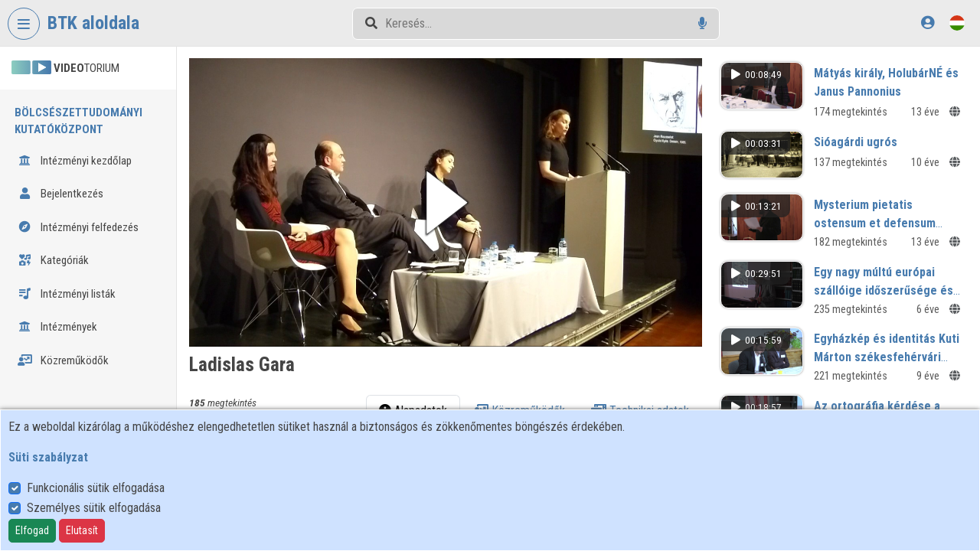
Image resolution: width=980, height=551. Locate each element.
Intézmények (57, 327)
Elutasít (82, 530)
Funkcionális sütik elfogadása (96, 488)
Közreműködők (63, 360)
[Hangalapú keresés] (702, 23)
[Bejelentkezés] (928, 23)
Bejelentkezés (60, 194)
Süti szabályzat (48, 457)
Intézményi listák (67, 294)
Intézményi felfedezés (78, 227)
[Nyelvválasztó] (957, 23)
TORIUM (65, 68)
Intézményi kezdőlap (75, 161)
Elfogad (32, 530)
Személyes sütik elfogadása (94, 508)
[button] (446, 202)
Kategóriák (53, 260)
